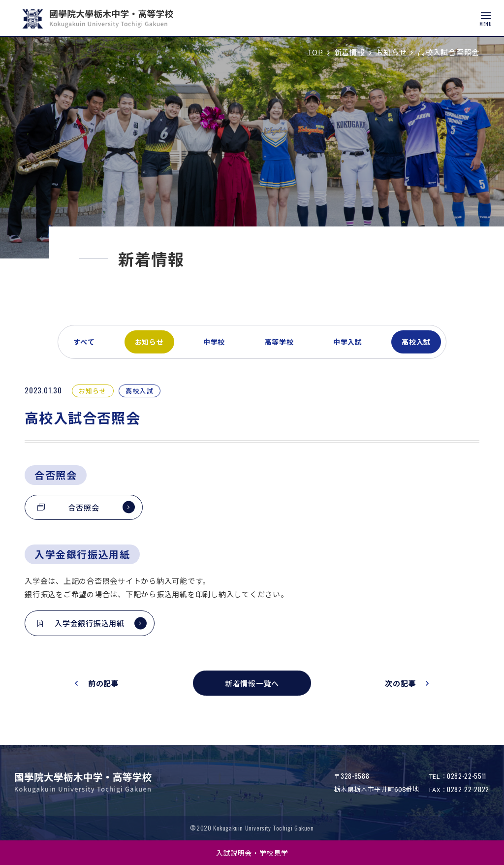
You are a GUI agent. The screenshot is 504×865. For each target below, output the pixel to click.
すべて (84, 342)
